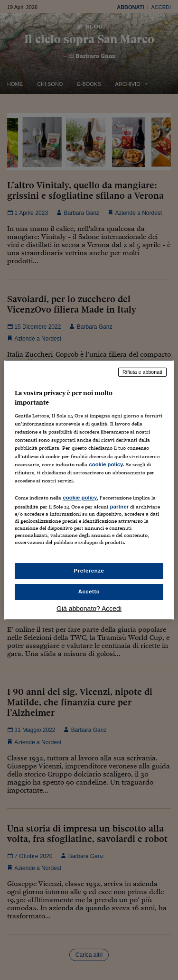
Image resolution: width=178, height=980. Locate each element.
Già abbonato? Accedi (89, 609)
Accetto (89, 592)
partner (119, 507)
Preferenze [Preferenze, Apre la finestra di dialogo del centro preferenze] (89, 571)
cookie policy (106, 464)
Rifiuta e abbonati (142, 372)
